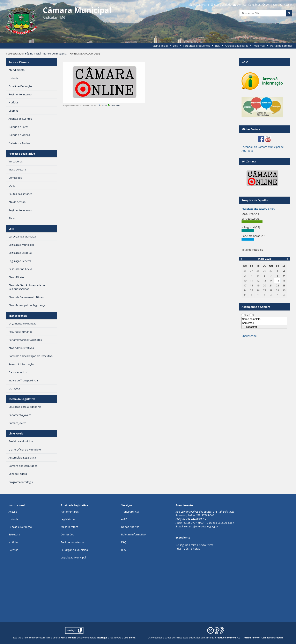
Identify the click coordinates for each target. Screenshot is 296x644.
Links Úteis (16, 433)
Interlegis (102, 638)
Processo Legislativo (22, 154)
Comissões (67, 534)
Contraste (272, 5)
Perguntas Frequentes (196, 46)
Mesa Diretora (69, 527)
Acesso (13, 512)
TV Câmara (249, 161)
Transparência (18, 316)
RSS (217, 46)
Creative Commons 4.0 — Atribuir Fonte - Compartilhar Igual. (249, 638)
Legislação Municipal (73, 557)
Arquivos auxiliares (237, 46)
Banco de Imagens (55, 53)
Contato (242, 5)
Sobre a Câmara (19, 62)
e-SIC (124, 519)
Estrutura (14, 534)
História (13, 519)
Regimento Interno (72, 542)
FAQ (124, 542)
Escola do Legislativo (22, 399)
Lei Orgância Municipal (75, 550)
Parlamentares (70, 512)
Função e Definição (20, 527)
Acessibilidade (223, 5)
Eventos (13, 550)
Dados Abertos (130, 527)
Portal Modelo (68, 638)
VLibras (256, 5)
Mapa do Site (201, 5)
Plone (132, 638)
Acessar (287, 5)
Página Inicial (160, 46)
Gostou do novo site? (258, 209)
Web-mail (259, 46)
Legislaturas (68, 519)
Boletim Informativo (133, 534)
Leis (175, 46)
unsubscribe (249, 336)
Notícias (14, 542)
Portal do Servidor (281, 46)
